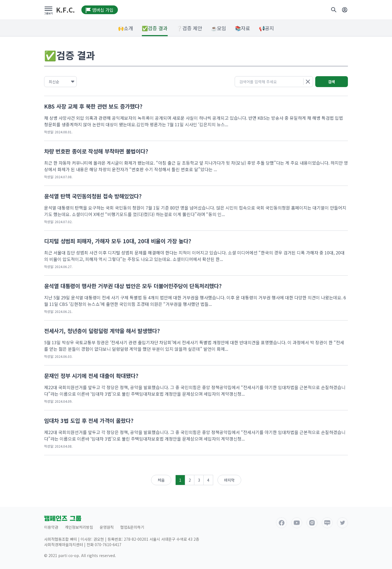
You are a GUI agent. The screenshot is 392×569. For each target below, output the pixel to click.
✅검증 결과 (155, 28)
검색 (332, 82)
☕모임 (219, 28)
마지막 (229, 480)
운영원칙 (107, 527)
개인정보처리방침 (79, 527)
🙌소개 (125, 28)
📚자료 (243, 28)
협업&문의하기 (132, 527)
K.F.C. (65, 10)
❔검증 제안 (189, 28)
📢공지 (267, 28)
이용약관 (51, 527)
